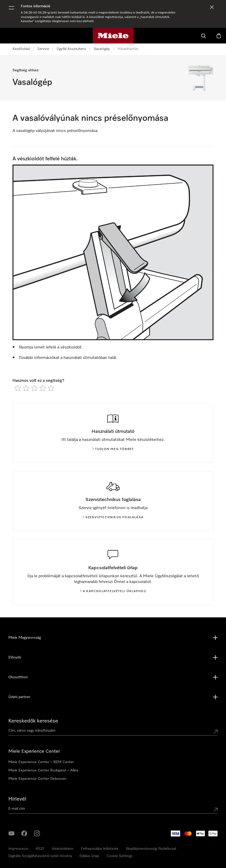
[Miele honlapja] (113, 36)
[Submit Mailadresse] (216, 810)
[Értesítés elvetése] (212, 7)
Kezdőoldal (21, 49)
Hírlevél (17, 799)
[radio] (18, 388)
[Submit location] (216, 732)
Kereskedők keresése (33, 721)
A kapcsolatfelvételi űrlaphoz (113, 591)
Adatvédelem (63, 849)
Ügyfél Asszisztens (71, 49)
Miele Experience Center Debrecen (37, 779)
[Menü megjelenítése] (11, 8)
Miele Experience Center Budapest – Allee (43, 770)
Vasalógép (102, 49)
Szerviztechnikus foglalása (113, 517)
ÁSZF (40, 849)
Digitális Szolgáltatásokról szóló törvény (40, 856)
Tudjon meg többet (113, 449)
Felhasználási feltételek (100, 849)
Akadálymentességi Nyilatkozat (151, 849)
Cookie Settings (120, 856)
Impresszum (18, 849)
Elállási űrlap (89, 856)
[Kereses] (204, 36)
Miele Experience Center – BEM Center (41, 762)
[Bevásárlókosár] (219, 36)
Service (43, 49)
